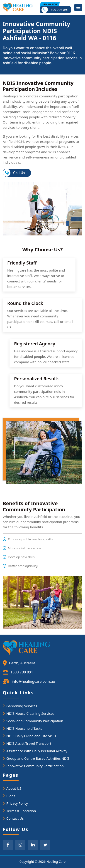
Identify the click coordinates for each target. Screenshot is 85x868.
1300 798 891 (55, 10)
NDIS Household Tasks (24, 728)
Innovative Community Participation (35, 766)
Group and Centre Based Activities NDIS (38, 758)
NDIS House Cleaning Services (30, 713)
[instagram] (20, 845)
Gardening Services (22, 706)
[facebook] (8, 845)
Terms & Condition (21, 811)
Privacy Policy (17, 803)
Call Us (14, 173)
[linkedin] (33, 845)
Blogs (11, 796)
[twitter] (45, 845)
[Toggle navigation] (78, 7)
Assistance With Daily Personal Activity (37, 751)
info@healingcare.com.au (29, 682)
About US (14, 788)
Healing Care (56, 862)
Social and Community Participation (35, 721)
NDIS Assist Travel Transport (29, 743)
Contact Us (15, 818)
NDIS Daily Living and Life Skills (31, 736)
